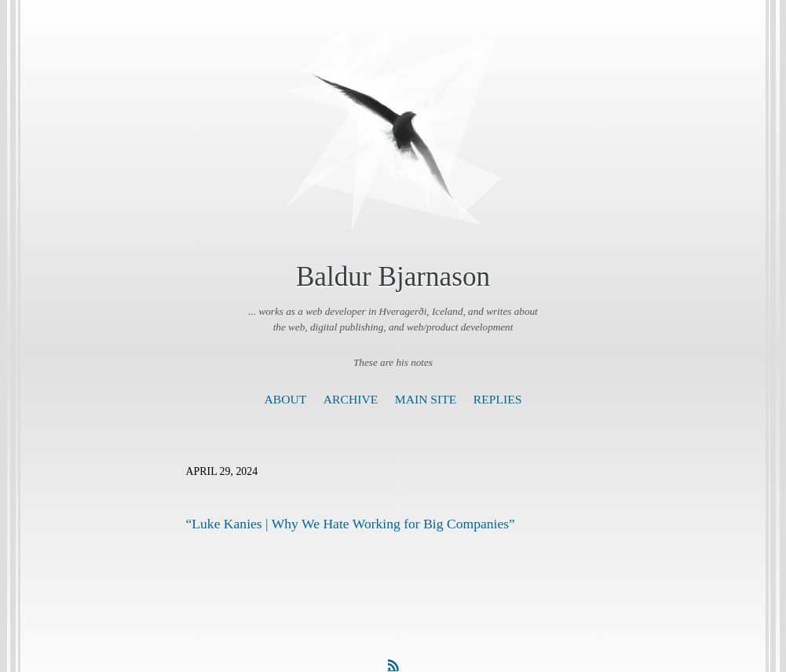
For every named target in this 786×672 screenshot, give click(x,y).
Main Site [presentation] (426, 399)
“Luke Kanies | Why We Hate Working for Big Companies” (351, 524)
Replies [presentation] (498, 399)
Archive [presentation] (351, 399)
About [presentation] (286, 399)
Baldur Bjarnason (393, 277)
